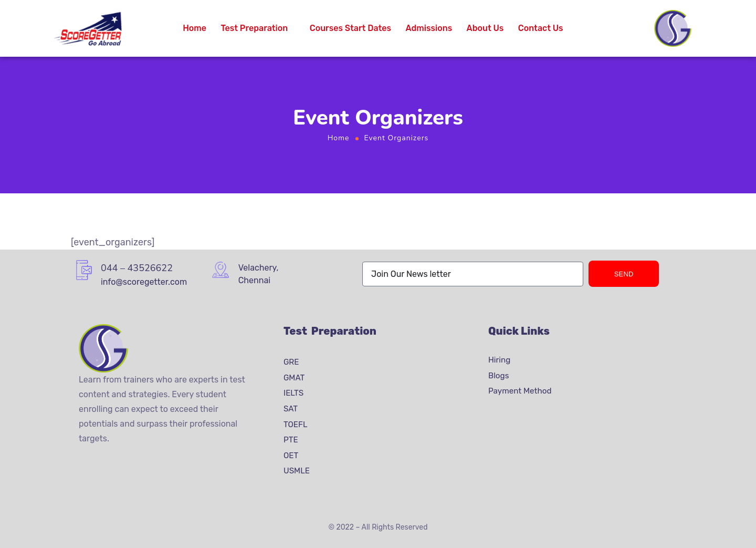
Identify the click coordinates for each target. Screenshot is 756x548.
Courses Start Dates (350, 28)
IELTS (293, 393)
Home (195, 28)
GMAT (294, 378)
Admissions (429, 28)
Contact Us (541, 28)
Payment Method (520, 391)
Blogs (498, 376)
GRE (291, 362)
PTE (291, 440)
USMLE (297, 471)
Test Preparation (254, 28)
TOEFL (296, 424)
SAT (291, 409)
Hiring (499, 360)
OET (291, 456)
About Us (485, 28)
